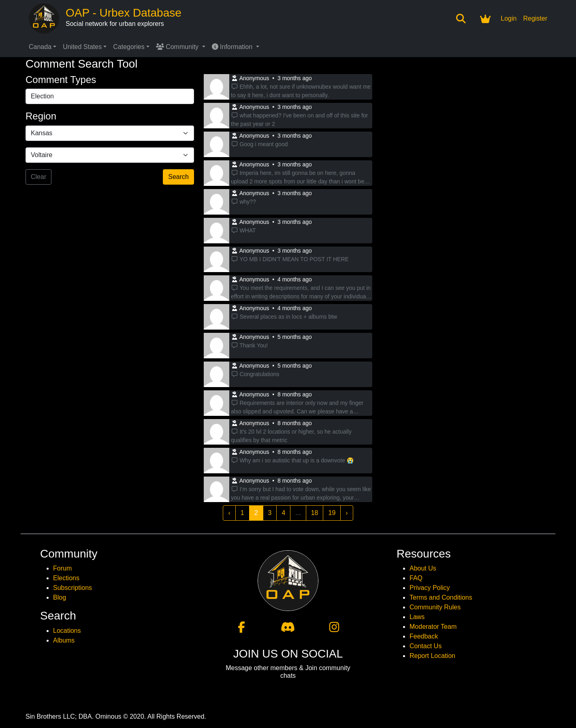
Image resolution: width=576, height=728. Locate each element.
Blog (60, 597)
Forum (62, 568)
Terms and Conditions (441, 597)
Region (41, 116)
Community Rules (435, 607)
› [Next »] (347, 513)
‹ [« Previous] (229, 513)
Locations (67, 631)
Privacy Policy (430, 588)
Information (233, 47)
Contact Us (426, 646)
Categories (129, 47)
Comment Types (61, 80)
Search (178, 177)
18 (315, 513)
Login (509, 18)
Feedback (424, 636)
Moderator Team (433, 627)
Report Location (432, 656)
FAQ (416, 578)
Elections (66, 578)
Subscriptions (73, 588)
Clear (38, 177)
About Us (423, 568)
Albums (64, 640)
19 (332, 513)
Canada (40, 47)
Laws (417, 617)
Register (535, 18)
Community (178, 47)
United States (82, 47)
